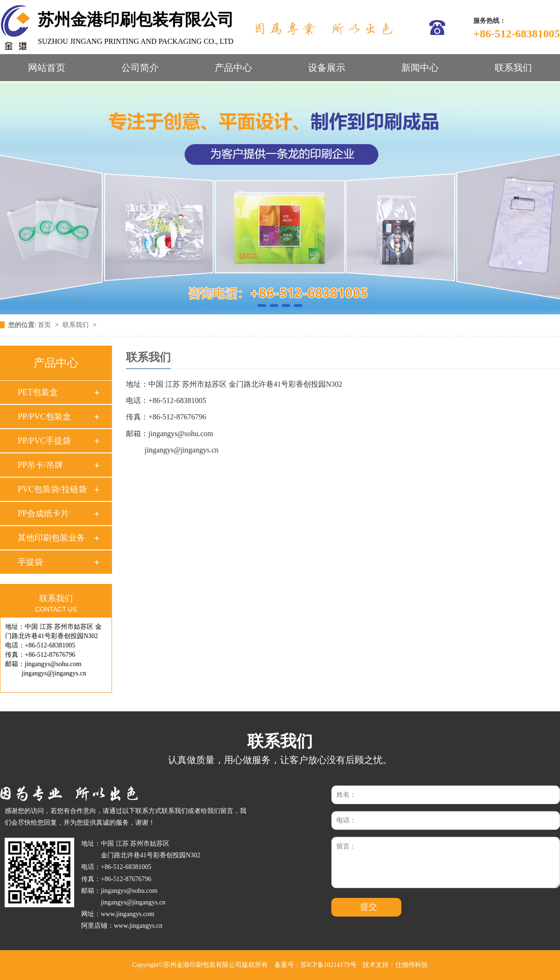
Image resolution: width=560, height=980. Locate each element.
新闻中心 (420, 68)
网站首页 (47, 68)
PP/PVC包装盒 (44, 417)
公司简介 (140, 68)
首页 (45, 325)
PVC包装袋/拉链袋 (52, 489)
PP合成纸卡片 (43, 514)
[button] (262, 306)
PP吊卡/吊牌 (40, 465)
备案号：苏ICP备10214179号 (315, 965)
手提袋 (30, 562)
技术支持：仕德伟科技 (395, 965)
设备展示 (327, 68)
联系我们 (513, 68)
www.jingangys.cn (138, 926)
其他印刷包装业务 (51, 538)
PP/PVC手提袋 (44, 441)
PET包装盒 (38, 392)
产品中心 (233, 68)
